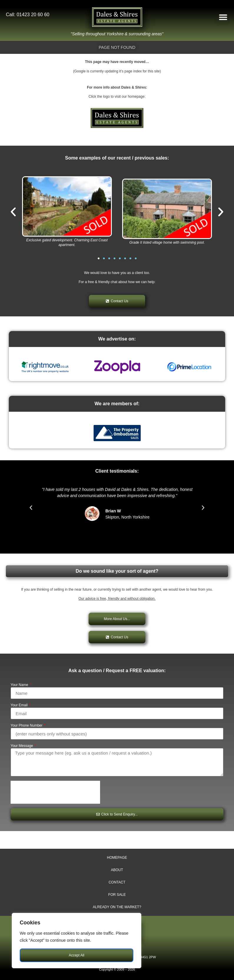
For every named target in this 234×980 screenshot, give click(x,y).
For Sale (117, 895)
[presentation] (55, 792)
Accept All (77, 955)
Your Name (20, 685)
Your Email (20, 705)
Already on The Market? (117, 907)
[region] (77, 941)
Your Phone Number (27, 726)
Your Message (22, 746)
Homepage (117, 858)
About (117, 870)
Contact (117, 882)
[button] (223, 17)
